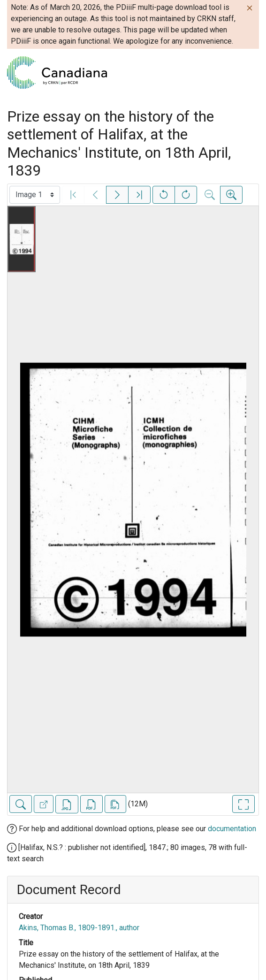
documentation (232, 829)
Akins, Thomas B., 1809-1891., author (79, 928)
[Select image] (35, 195)
